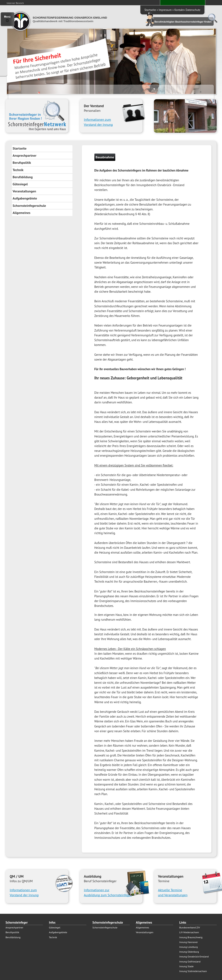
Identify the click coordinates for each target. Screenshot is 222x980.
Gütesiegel (20, 184)
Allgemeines (22, 213)
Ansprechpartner (25, 155)
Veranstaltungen (24, 191)
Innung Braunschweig (191, 937)
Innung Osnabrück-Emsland (194, 956)
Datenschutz (193, 10)
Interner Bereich (15, 3)
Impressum (165, 10)
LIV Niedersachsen (189, 932)
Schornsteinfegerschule (29, 206)
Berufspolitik (22, 163)
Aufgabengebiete (25, 198)
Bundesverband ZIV (190, 927)
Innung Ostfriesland (190, 962)
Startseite (150, 10)
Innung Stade (186, 966)
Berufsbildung (23, 177)
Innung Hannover (189, 942)
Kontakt (179, 10)
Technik (18, 170)
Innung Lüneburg (189, 947)
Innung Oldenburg (189, 952)
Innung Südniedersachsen (193, 971)
